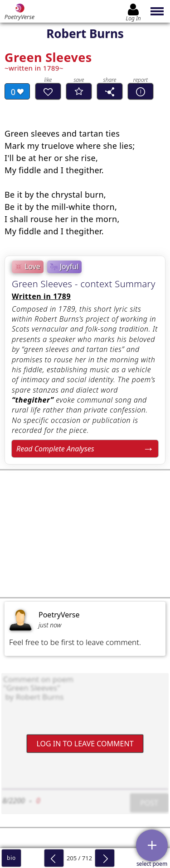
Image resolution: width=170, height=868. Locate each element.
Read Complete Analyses (55, 449)
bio (11, 858)
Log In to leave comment (85, 744)
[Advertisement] (85, 534)
